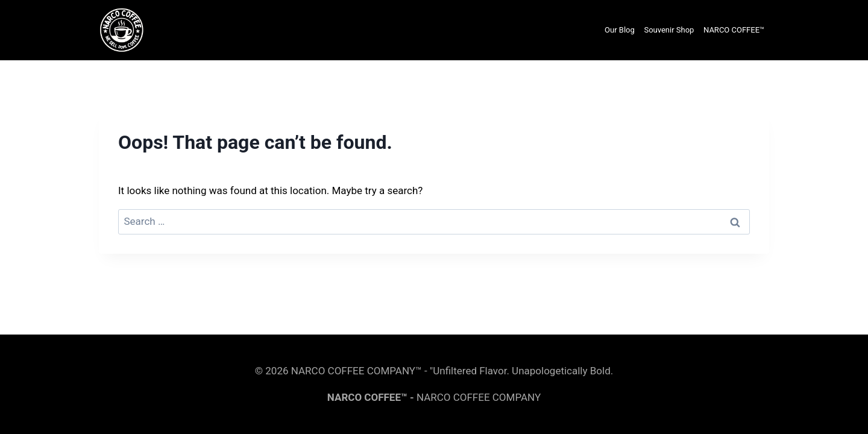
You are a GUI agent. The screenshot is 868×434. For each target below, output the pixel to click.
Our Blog (620, 30)
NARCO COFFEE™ (734, 30)
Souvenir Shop (669, 30)
